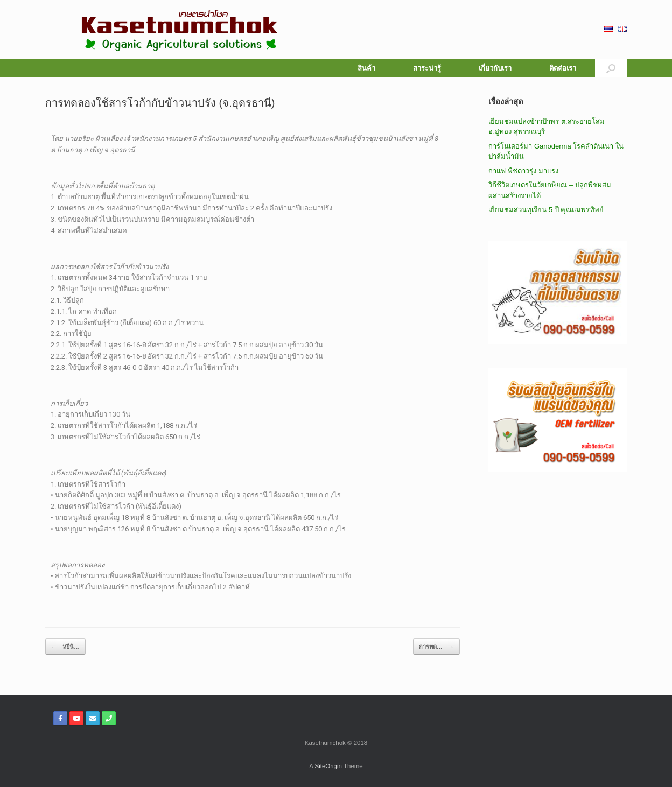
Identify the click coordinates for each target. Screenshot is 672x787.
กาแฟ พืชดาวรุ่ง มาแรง (523, 171)
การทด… (436, 647)
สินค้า (366, 68)
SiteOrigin (328, 766)
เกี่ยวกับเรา (495, 68)
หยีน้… (65, 647)
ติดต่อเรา (563, 68)
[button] (611, 68)
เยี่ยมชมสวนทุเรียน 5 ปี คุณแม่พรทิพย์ (546, 210)
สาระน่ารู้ (427, 68)
